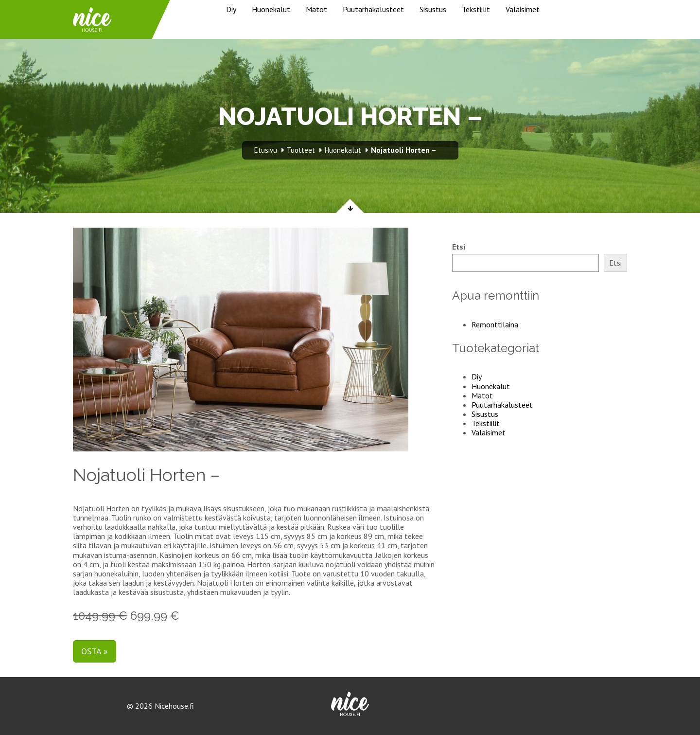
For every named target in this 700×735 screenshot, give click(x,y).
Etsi (459, 247)
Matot (316, 9)
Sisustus (433, 9)
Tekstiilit (476, 9)
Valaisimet (523, 9)
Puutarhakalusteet (373, 9)
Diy (231, 9)
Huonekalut (271, 9)
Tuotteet (301, 150)
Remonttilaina (495, 324)
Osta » (95, 651)
